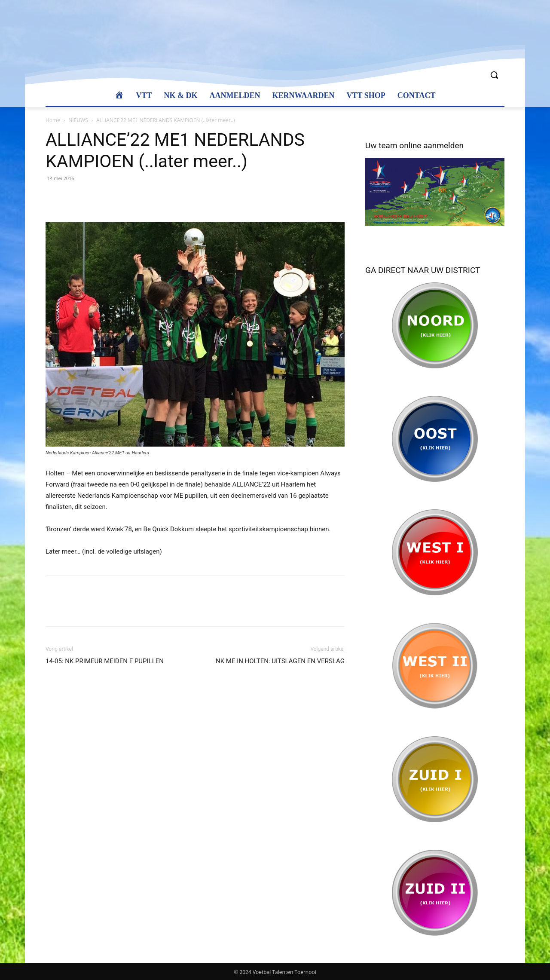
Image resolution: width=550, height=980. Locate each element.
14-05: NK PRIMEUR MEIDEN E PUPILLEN (105, 661)
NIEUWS (78, 120)
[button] (494, 75)
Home (53, 120)
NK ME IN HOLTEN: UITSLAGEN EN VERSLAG (280, 661)
